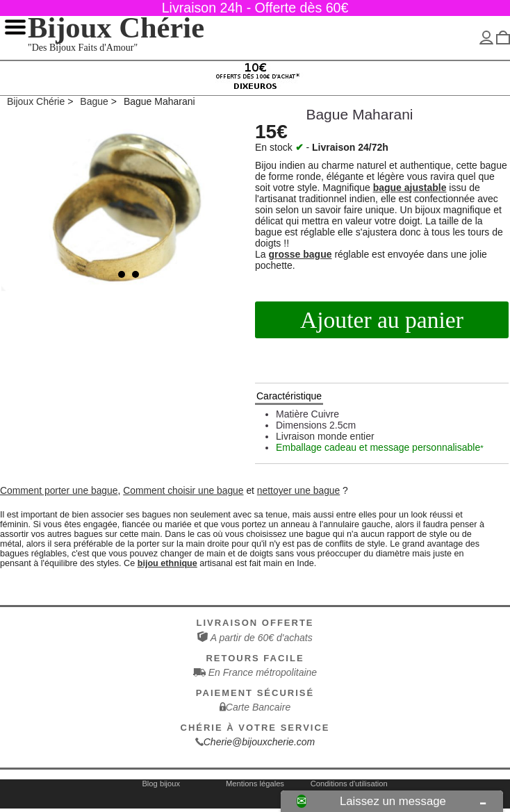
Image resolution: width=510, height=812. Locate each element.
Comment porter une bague (59, 490)
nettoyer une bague (298, 490)
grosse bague (300, 254)
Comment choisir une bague (183, 490)
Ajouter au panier (382, 320)
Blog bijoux (161, 784)
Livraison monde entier (325, 436)
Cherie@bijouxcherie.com (260, 742)
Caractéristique (289, 396)
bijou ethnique (167, 563)
